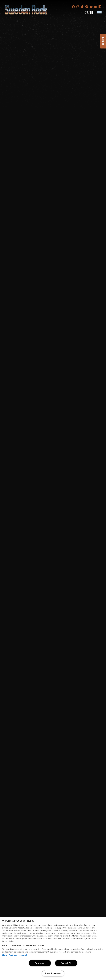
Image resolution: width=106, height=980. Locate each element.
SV (87, 13)
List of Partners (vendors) (14, 955)
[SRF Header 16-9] (53, 490)
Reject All (40, 963)
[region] (53, 948)
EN (91, 13)
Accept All (66, 963)
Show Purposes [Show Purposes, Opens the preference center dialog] (53, 973)
